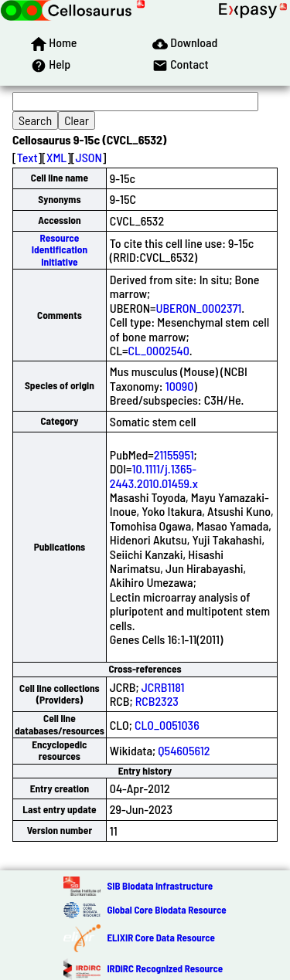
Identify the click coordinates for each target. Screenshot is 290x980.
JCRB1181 (163, 687)
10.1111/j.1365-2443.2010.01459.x (154, 475)
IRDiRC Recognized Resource (165, 968)
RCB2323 (157, 701)
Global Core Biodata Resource (166, 910)
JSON (89, 157)
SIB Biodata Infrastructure (160, 886)
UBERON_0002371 (199, 308)
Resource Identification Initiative (60, 250)
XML (56, 157)
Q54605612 (184, 750)
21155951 (174, 454)
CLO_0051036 (167, 725)
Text (27, 157)
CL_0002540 (159, 350)
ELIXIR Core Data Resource (160, 938)
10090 (180, 386)
